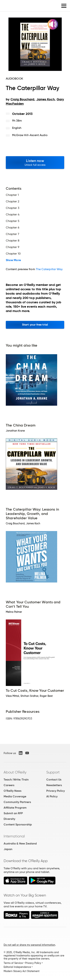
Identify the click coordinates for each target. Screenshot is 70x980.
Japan (8, 849)
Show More (13, 260)
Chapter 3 (13, 208)
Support (53, 772)
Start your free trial (35, 325)
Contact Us (54, 780)
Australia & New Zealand (20, 843)
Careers (9, 785)
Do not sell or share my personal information (29, 945)
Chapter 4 (13, 215)
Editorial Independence (17, 967)
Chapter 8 (13, 241)
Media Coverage (15, 796)
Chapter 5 (13, 221)
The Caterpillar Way (49, 269)
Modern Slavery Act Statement (22, 971)
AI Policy (52, 796)
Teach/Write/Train (16, 780)
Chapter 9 (13, 247)
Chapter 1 (12, 195)
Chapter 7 (12, 234)
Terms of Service (13, 963)
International (14, 836)
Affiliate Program (15, 808)
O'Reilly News (12, 791)
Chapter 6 (13, 228)
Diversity (9, 819)
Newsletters (54, 785)
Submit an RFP (13, 813)
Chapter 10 (13, 254)
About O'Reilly (15, 772)
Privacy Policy (56, 791)
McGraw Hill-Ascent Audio (30, 135)
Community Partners (17, 802)
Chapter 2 (12, 201)
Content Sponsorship (18, 824)
